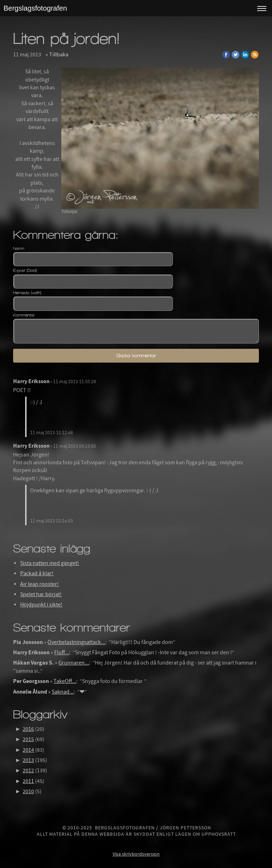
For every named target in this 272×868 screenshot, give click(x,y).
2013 (28, 760)
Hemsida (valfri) (27, 293)
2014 (28, 750)
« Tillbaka (57, 55)
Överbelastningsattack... (76, 642)
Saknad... (63, 692)
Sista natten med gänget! (50, 563)
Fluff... (62, 653)
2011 (28, 781)
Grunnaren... (74, 663)
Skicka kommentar (136, 356)
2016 (28, 729)
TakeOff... (65, 681)
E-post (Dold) (25, 270)
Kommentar (24, 315)
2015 (28, 739)
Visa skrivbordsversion (136, 854)
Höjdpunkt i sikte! (41, 605)
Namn (19, 248)
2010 (28, 791)
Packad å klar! (37, 573)
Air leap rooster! (39, 584)
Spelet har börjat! (41, 594)
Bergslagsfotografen (35, 8)
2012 (28, 771)
